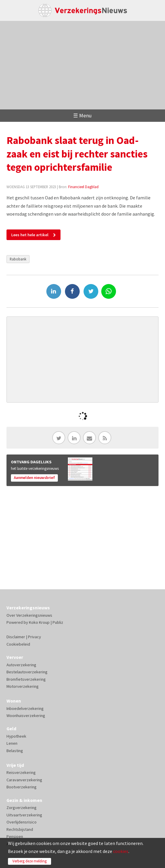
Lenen (12, 743)
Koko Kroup (39, 622)
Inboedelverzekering (25, 708)
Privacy (35, 637)
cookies (121, 851)
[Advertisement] (82, 65)
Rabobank (18, 259)
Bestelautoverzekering (27, 672)
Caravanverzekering (24, 780)
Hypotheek (16, 736)
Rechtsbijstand (20, 829)
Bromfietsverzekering (26, 679)
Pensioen (15, 836)
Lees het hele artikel (30, 235)
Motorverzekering (23, 686)
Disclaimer (16, 637)
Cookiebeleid (18, 644)
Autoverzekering (21, 665)
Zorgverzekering (22, 808)
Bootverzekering (22, 787)
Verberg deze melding (30, 861)
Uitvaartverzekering (24, 815)
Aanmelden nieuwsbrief (34, 478)
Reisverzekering (21, 772)
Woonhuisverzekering (26, 716)
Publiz (58, 622)
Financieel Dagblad (83, 187)
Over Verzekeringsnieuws (29, 615)
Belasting (15, 751)
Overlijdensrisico (22, 822)
